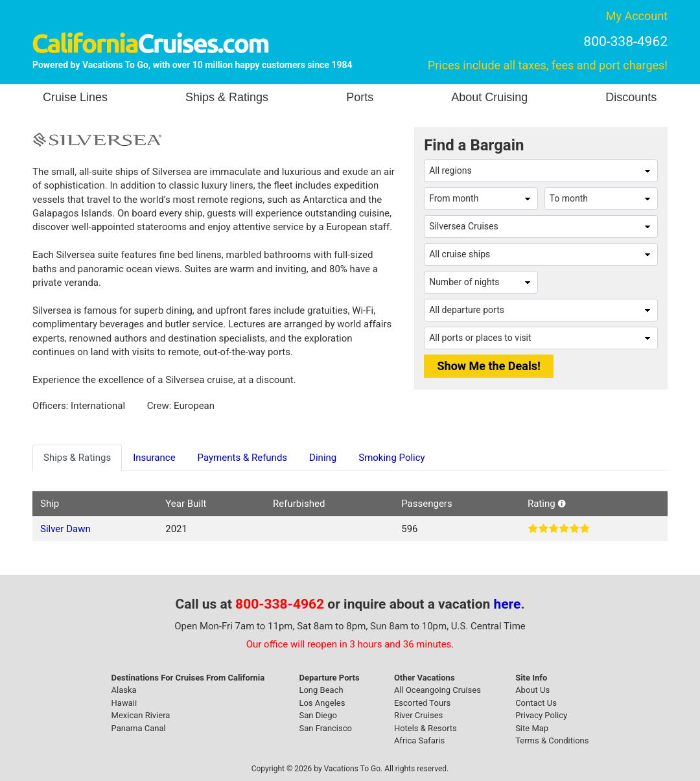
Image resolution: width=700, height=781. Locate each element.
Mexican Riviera (141, 715)
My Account (637, 16)
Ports (360, 97)
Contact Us (536, 703)
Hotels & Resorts (426, 728)
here (507, 604)
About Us (532, 690)
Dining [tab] (323, 458)
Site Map (532, 728)
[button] (562, 504)
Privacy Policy (541, 715)
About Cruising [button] (489, 97)
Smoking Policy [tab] (391, 458)
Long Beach (321, 690)
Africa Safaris (419, 740)
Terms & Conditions (552, 740)
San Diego (318, 715)
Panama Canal (139, 728)
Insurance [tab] (154, 458)
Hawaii (124, 703)
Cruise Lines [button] (75, 97)
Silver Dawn (65, 529)
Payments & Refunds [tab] (243, 458)
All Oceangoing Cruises (437, 690)
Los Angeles (322, 703)
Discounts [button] (631, 97)
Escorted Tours (422, 703)
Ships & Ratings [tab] (77, 458)
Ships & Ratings (227, 97)
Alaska (124, 690)
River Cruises (418, 715)
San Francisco (325, 728)
